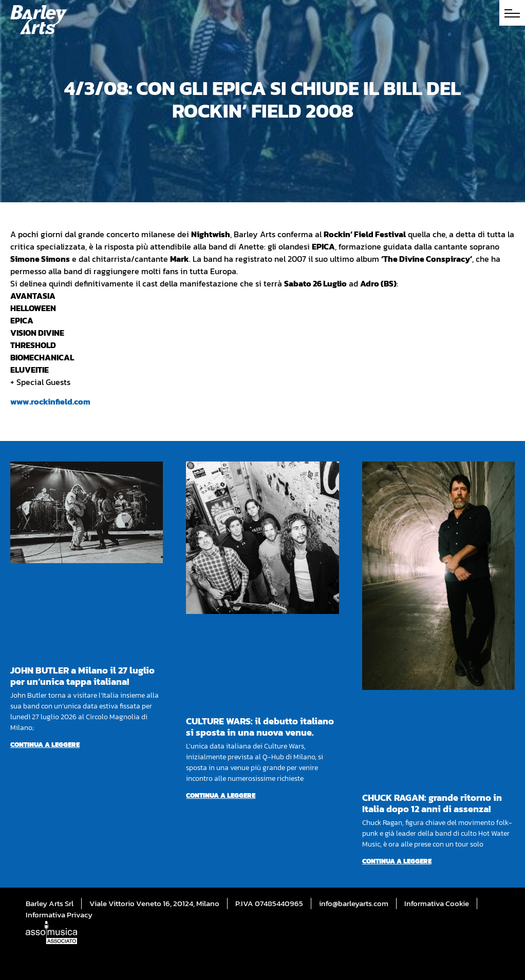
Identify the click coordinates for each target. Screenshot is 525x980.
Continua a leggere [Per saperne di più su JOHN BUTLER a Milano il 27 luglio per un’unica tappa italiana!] (45, 745)
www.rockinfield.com (50, 401)
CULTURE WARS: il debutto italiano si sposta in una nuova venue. (260, 727)
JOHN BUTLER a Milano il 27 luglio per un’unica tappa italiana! (82, 676)
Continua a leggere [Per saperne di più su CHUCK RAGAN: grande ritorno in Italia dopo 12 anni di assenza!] (397, 861)
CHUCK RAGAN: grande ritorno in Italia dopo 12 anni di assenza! (432, 803)
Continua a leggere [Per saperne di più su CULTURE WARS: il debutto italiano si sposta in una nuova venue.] (221, 795)
